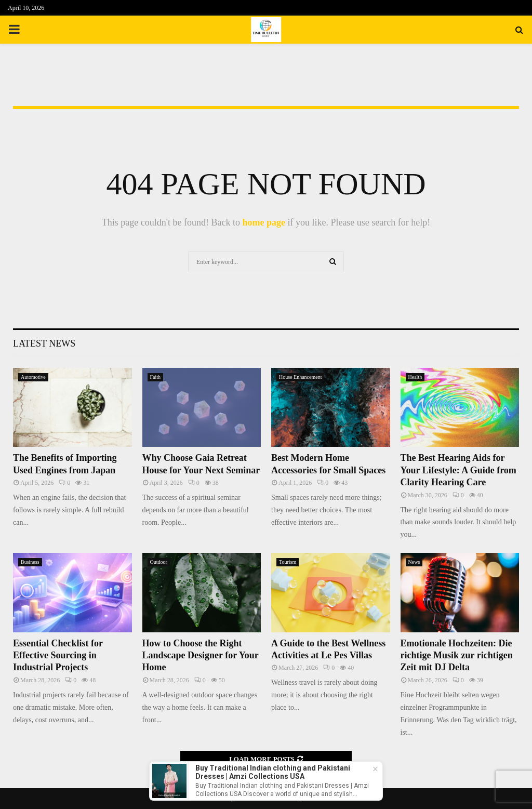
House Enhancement (300, 377)
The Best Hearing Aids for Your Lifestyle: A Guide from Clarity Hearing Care (458, 470)
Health (415, 377)
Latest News (44, 343)
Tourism (288, 562)
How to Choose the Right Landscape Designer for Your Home (201, 655)
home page (264, 222)
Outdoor (159, 562)
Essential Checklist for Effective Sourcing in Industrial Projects (58, 655)
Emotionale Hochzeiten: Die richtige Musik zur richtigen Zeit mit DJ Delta (457, 655)
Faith (156, 377)
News (414, 562)
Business (30, 562)
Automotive (33, 377)
